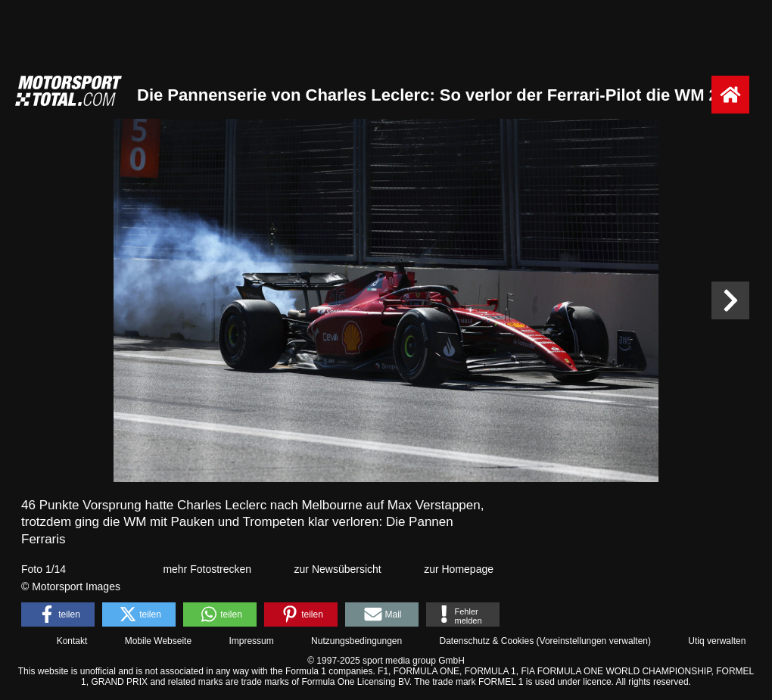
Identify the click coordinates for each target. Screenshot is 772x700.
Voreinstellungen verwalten (594, 641)
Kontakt (72, 641)
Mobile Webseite (159, 641)
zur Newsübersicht (338, 569)
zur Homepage (459, 569)
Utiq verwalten (717, 641)
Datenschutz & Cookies (486, 641)
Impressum (251, 641)
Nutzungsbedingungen (356, 641)
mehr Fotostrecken (207, 569)
